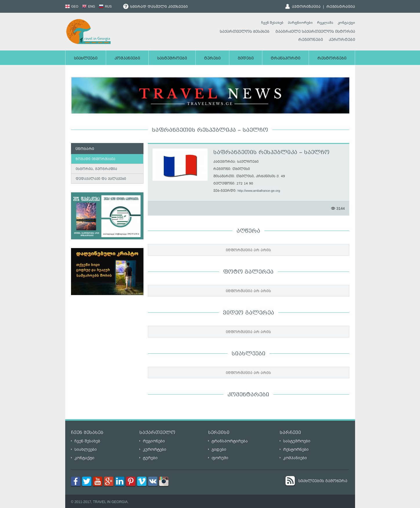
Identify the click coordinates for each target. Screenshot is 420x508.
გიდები (246, 59)
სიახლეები (86, 59)
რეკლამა (325, 23)
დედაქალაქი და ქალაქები (101, 179)
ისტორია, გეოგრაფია (96, 169)
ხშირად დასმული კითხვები (156, 7)
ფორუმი (220, 458)
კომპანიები (127, 59)
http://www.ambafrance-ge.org (259, 191)
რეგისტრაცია (341, 7)
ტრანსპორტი (286, 59)
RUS (105, 6)
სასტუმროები (172, 59)
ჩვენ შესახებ (272, 23)
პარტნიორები (300, 23)
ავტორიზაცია (306, 7)
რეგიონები (311, 40)
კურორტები (342, 40)
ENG (89, 6)
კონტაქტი (346, 23)
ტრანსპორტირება (230, 441)
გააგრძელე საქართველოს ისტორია (315, 32)
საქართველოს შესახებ (245, 32)
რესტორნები (332, 59)
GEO (72, 6)
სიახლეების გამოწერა (323, 481)
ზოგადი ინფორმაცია (96, 159)
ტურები (212, 59)
